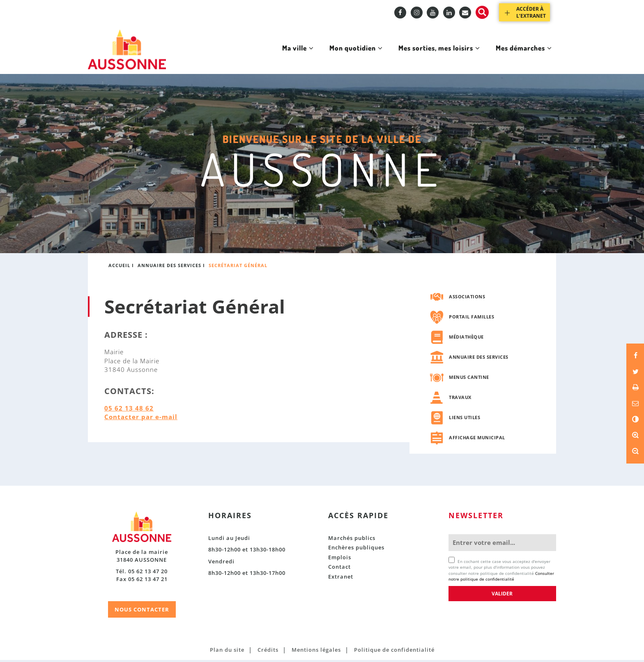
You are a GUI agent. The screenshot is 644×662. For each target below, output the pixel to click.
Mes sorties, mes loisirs (430, 57)
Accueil (119, 267)
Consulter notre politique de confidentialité (501, 578)
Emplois (340, 559)
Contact (339, 569)
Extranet (341, 578)
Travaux (460, 399)
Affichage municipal (477, 439)
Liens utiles (465, 419)
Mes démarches (521, 57)
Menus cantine (469, 379)
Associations (467, 298)
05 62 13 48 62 (129, 410)
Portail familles (471, 318)
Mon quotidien (341, 57)
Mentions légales (316, 651)
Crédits (268, 651)
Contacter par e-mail (141, 418)
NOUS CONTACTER (142, 611)
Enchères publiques (356, 549)
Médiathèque (466, 338)
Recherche (482, 12)
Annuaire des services (169, 267)
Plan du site (227, 651)
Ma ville (279, 57)
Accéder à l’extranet (531, 12)
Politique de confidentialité (394, 651)
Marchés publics (352, 540)
